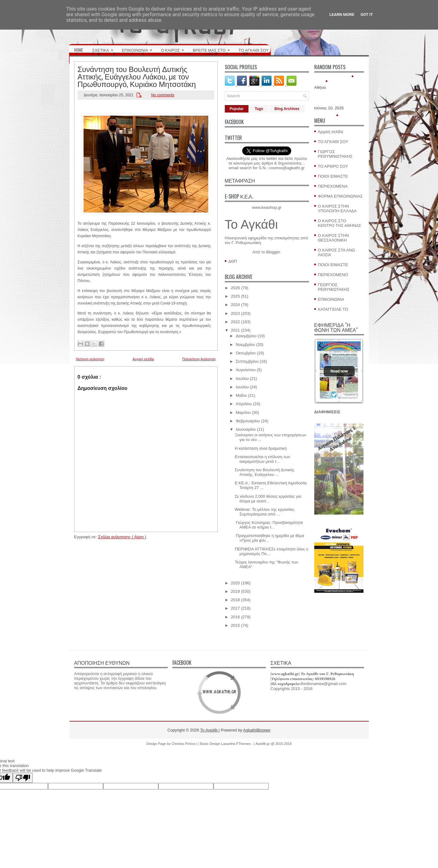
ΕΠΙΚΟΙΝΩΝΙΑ (139, 48)
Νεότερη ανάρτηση (90, 359)
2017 (236, 608)
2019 (236, 591)
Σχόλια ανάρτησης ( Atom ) (122, 537)
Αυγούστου (246, 370)
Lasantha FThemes (236, 744)
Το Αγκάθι (251, 224)
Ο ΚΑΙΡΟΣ (174, 48)
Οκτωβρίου (246, 353)
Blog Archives (287, 109)
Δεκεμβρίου (246, 336)
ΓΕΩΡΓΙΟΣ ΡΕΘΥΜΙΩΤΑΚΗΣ (334, 287)
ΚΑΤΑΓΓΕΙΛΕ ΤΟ (333, 309)
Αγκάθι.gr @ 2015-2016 (274, 744)
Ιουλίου (242, 379)
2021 (236, 330)
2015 (236, 625)
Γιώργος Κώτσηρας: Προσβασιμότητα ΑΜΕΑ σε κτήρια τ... (269, 525)
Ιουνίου (242, 387)
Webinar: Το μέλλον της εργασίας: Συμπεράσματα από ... (265, 512)
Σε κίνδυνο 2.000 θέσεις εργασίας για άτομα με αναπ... (268, 499)
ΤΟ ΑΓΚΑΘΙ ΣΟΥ (254, 50)
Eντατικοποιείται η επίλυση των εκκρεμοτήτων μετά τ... (262, 459)
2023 (236, 313)
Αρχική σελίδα (143, 359)
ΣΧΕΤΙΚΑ (105, 48)
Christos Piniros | (185, 744)
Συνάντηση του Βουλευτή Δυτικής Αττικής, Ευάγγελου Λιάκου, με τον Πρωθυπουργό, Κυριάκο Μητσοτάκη (137, 76)
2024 (236, 305)
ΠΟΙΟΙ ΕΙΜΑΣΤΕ (333, 176)
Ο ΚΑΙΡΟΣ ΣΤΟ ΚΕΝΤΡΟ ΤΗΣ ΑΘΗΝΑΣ (340, 223)
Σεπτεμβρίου (247, 361)
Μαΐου (241, 395)
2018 (236, 600)
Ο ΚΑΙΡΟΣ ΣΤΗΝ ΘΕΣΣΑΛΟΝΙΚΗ (334, 238)
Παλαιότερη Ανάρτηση (199, 359)
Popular (237, 109)
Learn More (342, 14)
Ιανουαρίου (246, 429)
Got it (367, 14)
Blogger (273, 252)
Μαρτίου (243, 412)
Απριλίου (244, 404)
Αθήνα (320, 87)
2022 (236, 322)
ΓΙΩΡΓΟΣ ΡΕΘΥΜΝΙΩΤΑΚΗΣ (335, 154)
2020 (236, 583)
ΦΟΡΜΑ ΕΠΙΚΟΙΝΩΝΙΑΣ (340, 196)
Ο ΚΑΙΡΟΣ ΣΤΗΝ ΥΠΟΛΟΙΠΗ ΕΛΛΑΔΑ (337, 209)
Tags (259, 109)
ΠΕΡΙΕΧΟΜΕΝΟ (333, 275)
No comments (163, 95)
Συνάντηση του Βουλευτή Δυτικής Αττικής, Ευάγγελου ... (265, 472)
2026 (236, 288)
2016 (236, 617)
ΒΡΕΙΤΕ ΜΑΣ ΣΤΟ (213, 48)
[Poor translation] (23, 778)
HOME (79, 50)
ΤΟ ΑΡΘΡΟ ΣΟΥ (333, 166)
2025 (236, 296)
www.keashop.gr (267, 207)
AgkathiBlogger (257, 730)
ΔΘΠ (233, 261)
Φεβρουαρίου (248, 421)
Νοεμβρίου (245, 345)
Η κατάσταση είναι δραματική (261, 448)
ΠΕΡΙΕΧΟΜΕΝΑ (333, 186)
